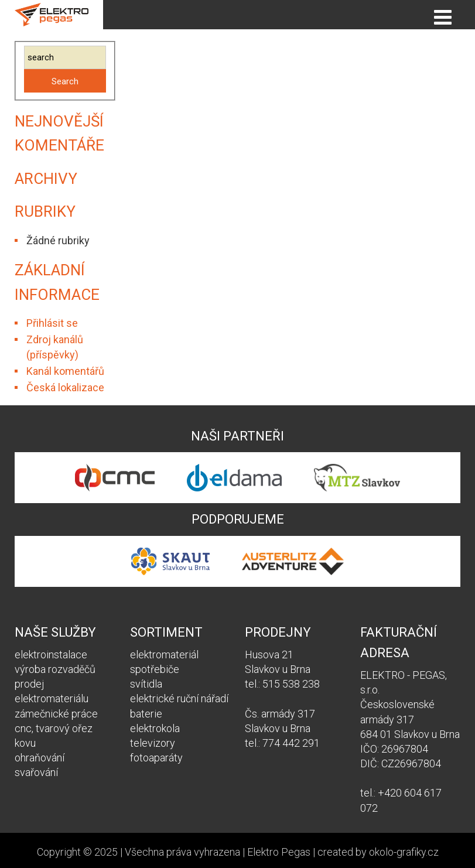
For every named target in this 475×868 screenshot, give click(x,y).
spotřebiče (155, 669)
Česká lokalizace (65, 387)
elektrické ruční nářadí (179, 698)
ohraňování (40, 758)
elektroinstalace (51, 655)
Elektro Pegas (279, 852)
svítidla (146, 684)
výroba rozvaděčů (55, 669)
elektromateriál (164, 655)
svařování (36, 772)
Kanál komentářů (65, 371)
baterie (146, 714)
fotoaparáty (156, 758)
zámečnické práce (56, 714)
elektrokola (155, 728)
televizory (153, 743)
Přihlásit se (52, 323)
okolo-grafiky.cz (404, 852)
